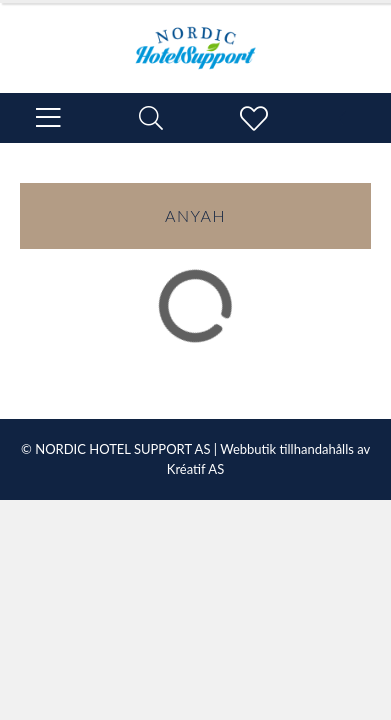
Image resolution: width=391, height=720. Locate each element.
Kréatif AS (195, 469)
